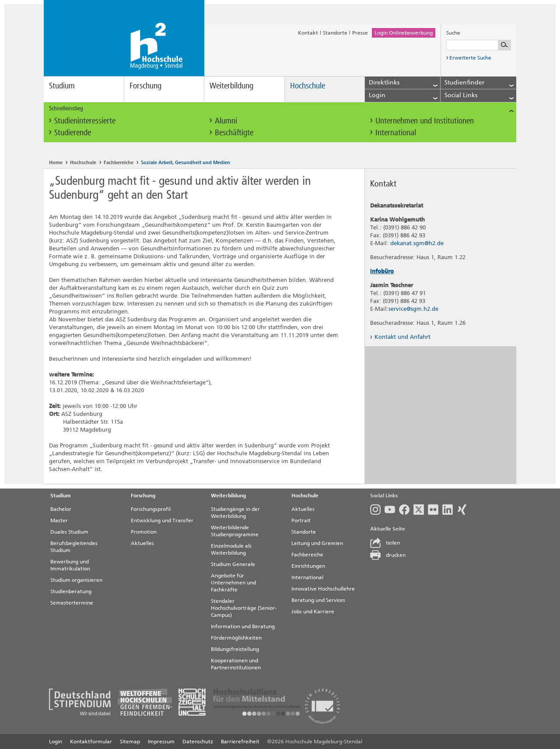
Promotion (144, 532)
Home (56, 163)
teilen (385, 543)
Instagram (375, 510)
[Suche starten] (504, 45)
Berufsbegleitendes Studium (74, 547)
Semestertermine (72, 603)
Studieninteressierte (85, 121)
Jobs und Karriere (313, 612)
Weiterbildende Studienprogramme (235, 531)
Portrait (301, 520)
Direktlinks (403, 83)
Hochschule (308, 86)
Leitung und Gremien (317, 543)
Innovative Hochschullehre (323, 589)
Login (403, 95)
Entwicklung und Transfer (162, 520)
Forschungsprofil (151, 509)
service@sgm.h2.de (413, 309)
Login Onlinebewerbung (404, 33)
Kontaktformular (91, 742)
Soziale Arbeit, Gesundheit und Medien (185, 163)
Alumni (226, 121)
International (396, 132)
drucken (388, 555)
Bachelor (61, 509)
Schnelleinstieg (281, 108)
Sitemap (130, 742)
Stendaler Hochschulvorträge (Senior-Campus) (244, 608)
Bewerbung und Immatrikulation (70, 565)
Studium (62, 86)
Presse (360, 33)
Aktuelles (142, 543)
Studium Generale (233, 564)
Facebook (404, 510)
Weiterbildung (231, 86)
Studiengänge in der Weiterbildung (235, 513)
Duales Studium (69, 532)
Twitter (419, 510)
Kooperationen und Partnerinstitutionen (236, 664)
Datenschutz (198, 742)
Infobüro (382, 271)
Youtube (390, 510)
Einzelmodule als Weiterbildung (231, 549)
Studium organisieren (76, 580)
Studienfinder (479, 83)
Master (59, 520)
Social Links (479, 95)
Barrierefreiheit (240, 742)
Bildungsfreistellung (235, 649)
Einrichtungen (308, 566)
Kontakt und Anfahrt (400, 337)
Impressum (161, 742)
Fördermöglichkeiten (236, 638)
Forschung (145, 86)
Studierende (73, 132)
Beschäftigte (234, 132)
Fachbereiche (119, 163)
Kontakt (308, 33)
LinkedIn (448, 510)
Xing (462, 510)
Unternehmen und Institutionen (425, 121)
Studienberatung (71, 591)
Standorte (335, 33)
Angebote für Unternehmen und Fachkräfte (233, 583)
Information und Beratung (243, 626)
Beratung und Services (318, 600)
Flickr (433, 510)
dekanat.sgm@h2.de (417, 243)
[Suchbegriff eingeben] (479, 45)
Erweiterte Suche (469, 59)
